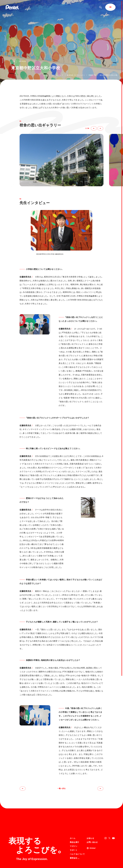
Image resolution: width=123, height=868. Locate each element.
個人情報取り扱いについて (79, 858)
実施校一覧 (92, 75)
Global (92, 825)
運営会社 (75, 835)
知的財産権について (76, 862)
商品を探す (74, 819)
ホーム (46, 75)
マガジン (74, 823)
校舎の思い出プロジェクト (76, 75)
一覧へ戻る (61, 788)
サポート (74, 827)
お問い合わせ (92, 819)
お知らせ (90, 815)
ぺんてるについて (57, 75)
